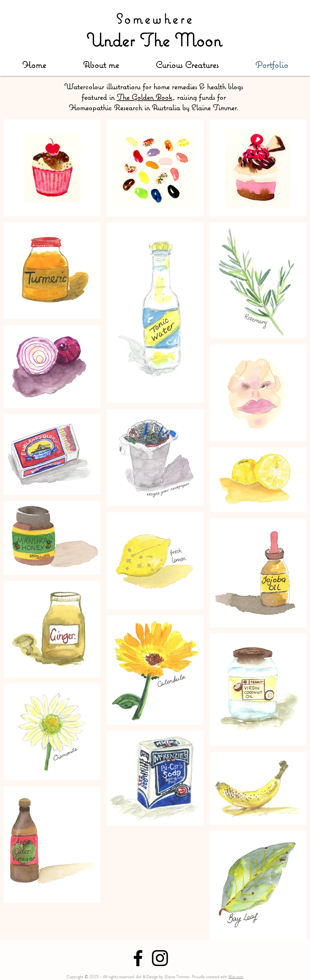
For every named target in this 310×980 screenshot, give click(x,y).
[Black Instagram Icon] (160, 958)
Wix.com (236, 977)
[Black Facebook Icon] (138, 958)
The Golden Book (145, 97)
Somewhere (155, 19)
